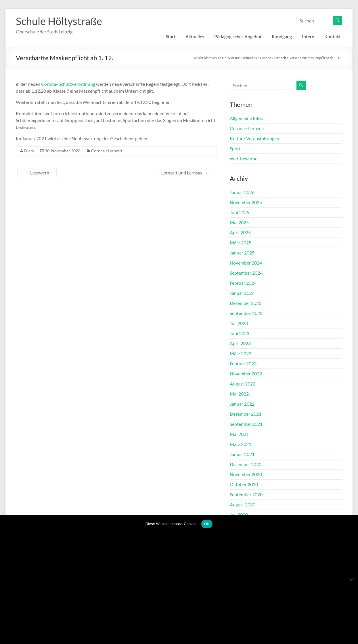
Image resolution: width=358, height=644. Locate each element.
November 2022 (246, 374)
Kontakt (333, 36)
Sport (235, 148)
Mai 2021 (239, 434)
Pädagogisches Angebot (238, 36)
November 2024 (246, 263)
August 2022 (243, 384)
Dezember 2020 (246, 464)
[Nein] (351, 580)
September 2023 (246, 313)
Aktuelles (195, 36)
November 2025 (246, 202)
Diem (29, 151)
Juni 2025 (240, 212)
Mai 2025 (239, 222)
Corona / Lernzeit (107, 151)
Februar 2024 (243, 283)
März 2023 (241, 353)
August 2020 (243, 505)
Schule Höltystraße (59, 21)
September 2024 (246, 273)
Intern (308, 36)
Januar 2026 (242, 192)
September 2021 (246, 424)
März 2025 (241, 243)
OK (207, 524)
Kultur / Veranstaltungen (254, 138)
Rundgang (282, 36)
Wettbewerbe (244, 158)
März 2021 (241, 444)
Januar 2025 (242, 253)
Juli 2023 (239, 323)
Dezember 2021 (246, 414)
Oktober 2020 (244, 484)
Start (171, 36)
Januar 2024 (242, 293)
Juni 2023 (240, 333)
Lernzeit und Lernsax (185, 173)
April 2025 (240, 232)
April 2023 (240, 343)
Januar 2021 (242, 454)
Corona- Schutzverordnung (68, 84)
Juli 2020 (239, 515)
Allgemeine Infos (246, 118)
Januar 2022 (242, 404)
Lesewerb (37, 173)
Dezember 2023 (246, 303)
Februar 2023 (243, 363)
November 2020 (246, 474)
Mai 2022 (239, 394)
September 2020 (246, 494)
